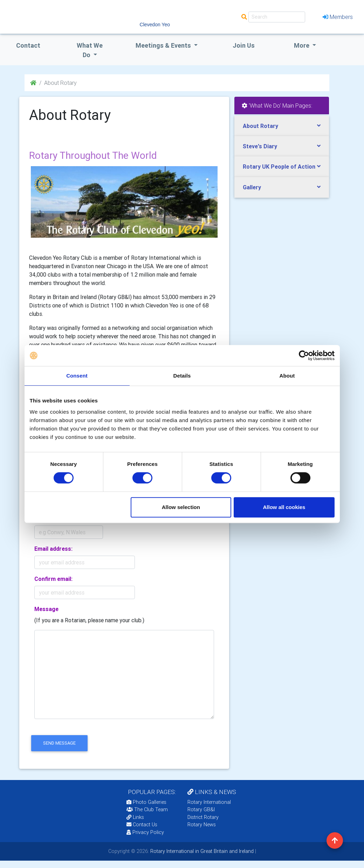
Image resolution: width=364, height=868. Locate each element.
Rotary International (209, 802)
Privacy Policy (145, 832)
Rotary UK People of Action (279, 167)
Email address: (53, 549)
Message (46, 609)
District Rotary (203, 817)
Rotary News (202, 825)
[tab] (282, 126)
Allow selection (181, 507)
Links (135, 817)
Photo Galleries (146, 802)
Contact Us (142, 825)
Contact (28, 45)
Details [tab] (182, 376)
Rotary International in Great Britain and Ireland (201, 851)
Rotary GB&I (201, 809)
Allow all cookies (284, 507)
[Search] (277, 17)
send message (59, 743)
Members (338, 17)
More (302, 45)
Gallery (252, 187)
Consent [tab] (77, 376)
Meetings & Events (164, 45)
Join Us (244, 45)
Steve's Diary (260, 146)
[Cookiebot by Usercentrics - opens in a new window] (304, 355)
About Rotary (260, 126)
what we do (90, 50)
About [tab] (287, 376)
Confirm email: (53, 579)
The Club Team (147, 809)
